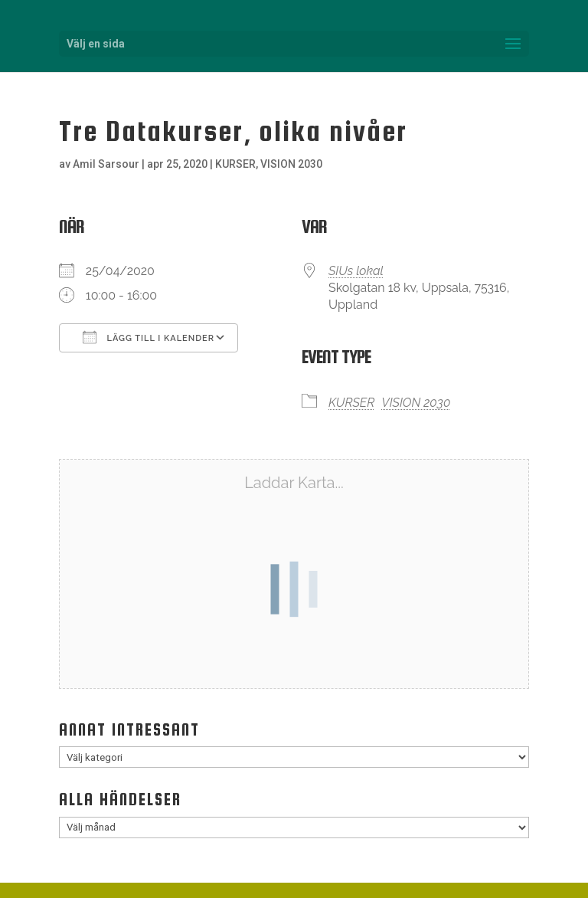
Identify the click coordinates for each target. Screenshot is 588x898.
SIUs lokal (356, 271)
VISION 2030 (291, 164)
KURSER (235, 164)
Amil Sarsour (106, 164)
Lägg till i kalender (149, 337)
